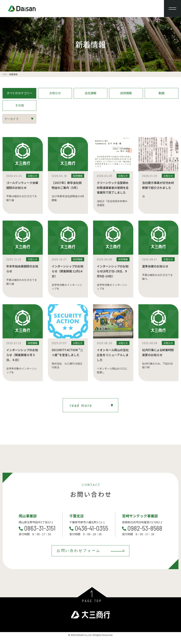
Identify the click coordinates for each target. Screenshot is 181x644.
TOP (5, 74)
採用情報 (126, 94)
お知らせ (55, 94)
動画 (162, 94)
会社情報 (90, 94)
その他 (20, 108)
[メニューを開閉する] (172, 9)
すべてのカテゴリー (20, 94)
